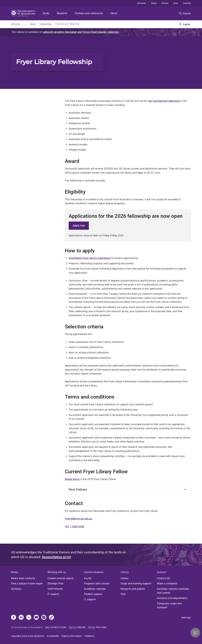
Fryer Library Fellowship (67, 24)
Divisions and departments (172, 598)
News (154, 3)
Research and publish (133, 589)
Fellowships (46, 24)
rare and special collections (164, 101)
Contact (187, 3)
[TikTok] (51, 618)
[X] (29, 618)
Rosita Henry (72, 479)
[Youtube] (36, 618)
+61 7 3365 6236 (74, 527)
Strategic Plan (55, 584)
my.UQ (88, 578)
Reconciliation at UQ (56, 557)
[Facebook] (14, 618)
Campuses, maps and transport (169, 606)
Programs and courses (97, 584)
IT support (53, 594)
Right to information (72, 636)
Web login (186, 618)
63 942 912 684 (58, 627)
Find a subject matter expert (27, 584)
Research (62, 13)
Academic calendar (95, 589)
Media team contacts (23, 578)
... (25, 24)
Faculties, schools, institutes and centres (173, 591)
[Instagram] (44, 618)
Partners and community (89, 13)
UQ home (141, 3)
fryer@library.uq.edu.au (79, 519)
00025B (81, 627)
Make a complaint (167, 584)
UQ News (16, 589)
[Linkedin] (21, 618)
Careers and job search (61, 578)
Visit (123, 594)
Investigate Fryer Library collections (89, 258)
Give (176, 3)
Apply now (79, 226)
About (114, 13)
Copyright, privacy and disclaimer (28, 636)
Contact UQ (163, 578)
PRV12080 (101, 627)
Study (46, 13)
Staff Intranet (55, 589)
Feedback (89, 636)
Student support (93, 594)
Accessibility (53, 636)
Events (165, 3)
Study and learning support (136, 584)
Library (125, 578)
